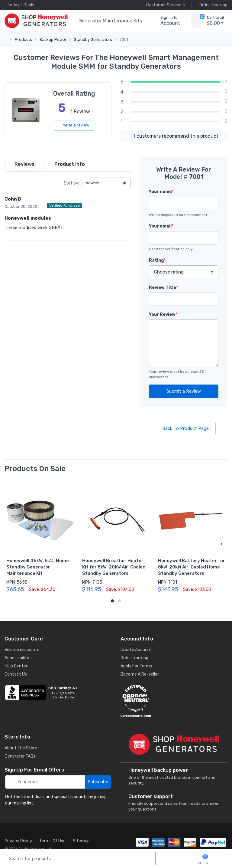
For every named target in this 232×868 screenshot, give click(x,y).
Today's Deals (19, 5)
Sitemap (81, 841)
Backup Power (53, 39)
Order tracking (134, 658)
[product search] (163, 859)
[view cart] (198, 21)
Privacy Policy (18, 841)
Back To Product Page (184, 428)
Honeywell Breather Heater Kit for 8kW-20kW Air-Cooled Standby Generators (114, 567)
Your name (161, 192)
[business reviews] (58, 693)
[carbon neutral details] (174, 701)
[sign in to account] (166, 21)
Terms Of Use (52, 841)
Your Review (163, 314)
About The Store (21, 748)
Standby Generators (93, 39)
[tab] (24, 164)
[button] (221, 544)
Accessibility (17, 658)
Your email (161, 226)
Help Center (16, 666)
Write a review (74, 125)
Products (23, 39)
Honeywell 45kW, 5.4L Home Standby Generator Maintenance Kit (38, 567)
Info (70, 164)
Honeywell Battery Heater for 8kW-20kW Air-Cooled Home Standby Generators (192, 567)
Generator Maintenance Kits (110, 21)
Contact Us (16, 674)
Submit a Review (184, 391)
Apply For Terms (136, 666)
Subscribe (98, 782)
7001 (124, 39)
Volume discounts (22, 650)
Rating (157, 260)
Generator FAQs (20, 756)
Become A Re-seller (140, 674)
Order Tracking (212, 5)
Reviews (24, 164)
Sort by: (71, 183)
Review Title (163, 288)
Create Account (136, 650)
